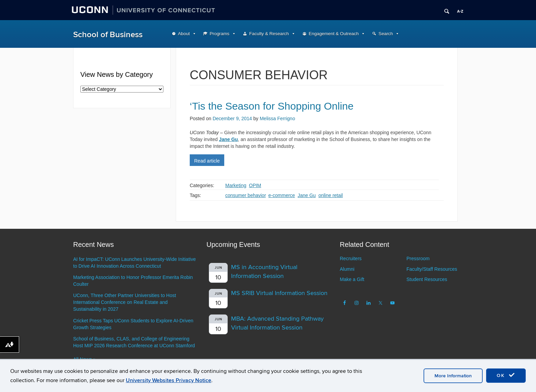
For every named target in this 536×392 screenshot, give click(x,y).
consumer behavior (245, 195)
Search (386, 34)
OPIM (255, 185)
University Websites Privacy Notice (169, 380)
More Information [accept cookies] (453, 376)
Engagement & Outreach (334, 34)
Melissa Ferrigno (277, 118)
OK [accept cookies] (506, 375)
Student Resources (427, 279)
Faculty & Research (269, 34)
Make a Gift (352, 279)
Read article (207, 161)
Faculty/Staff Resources (432, 269)
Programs (219, 34)
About (184, 34)
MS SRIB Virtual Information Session (279, 293)
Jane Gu (307, 195)
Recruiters (351, 258)
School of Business (108, 35)
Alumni (347, 269)
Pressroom (418, 258)
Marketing (236, 185)
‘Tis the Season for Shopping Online (272, 106)
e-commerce (282, 195)
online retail (331, 195)
